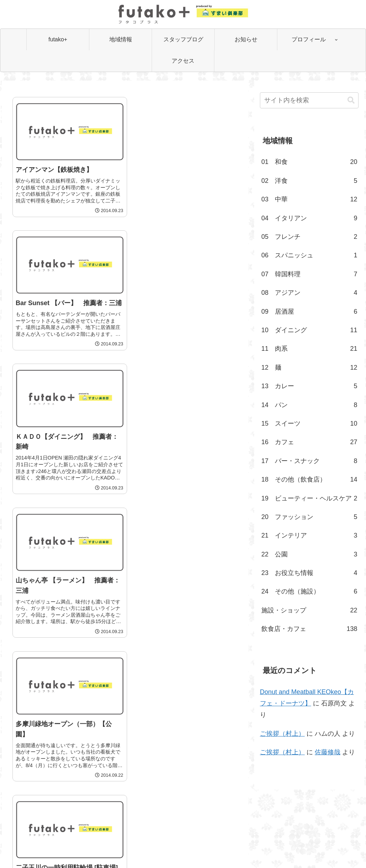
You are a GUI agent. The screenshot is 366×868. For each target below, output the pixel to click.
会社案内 (164, 846)
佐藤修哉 (328, 752)
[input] (309, 100)
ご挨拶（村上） (282, 734)
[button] (351, 100)
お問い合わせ (197, 846)
